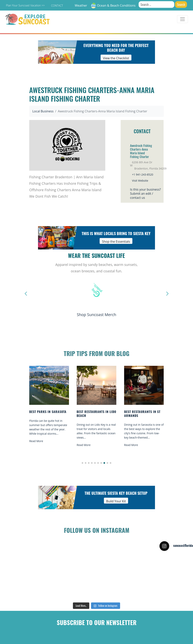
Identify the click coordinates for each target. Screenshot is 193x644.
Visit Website (140, 181)
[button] (82, 463)
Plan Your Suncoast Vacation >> (25, 5)
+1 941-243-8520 (143, 175)
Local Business (43, 111)
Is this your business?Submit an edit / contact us (145, 194)
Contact (57, 6)
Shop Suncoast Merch (96, 315)
